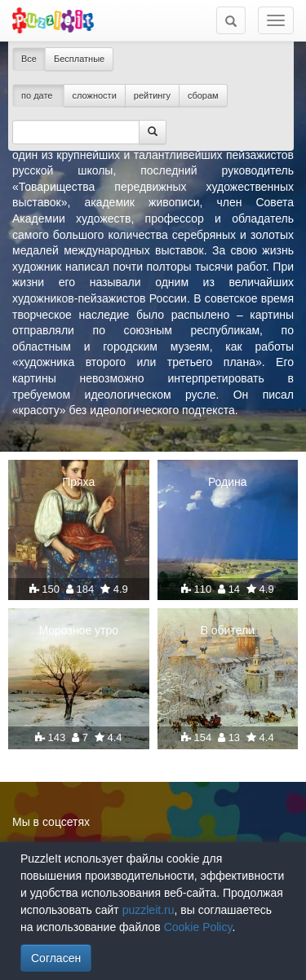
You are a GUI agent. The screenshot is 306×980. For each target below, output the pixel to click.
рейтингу (152, 95)
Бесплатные (79, 59)
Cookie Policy (198, 927)
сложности (95, 95)
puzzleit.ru (149, 910)
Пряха (78, 482)
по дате (38, 95)
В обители (228, 630)
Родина (228, 482)
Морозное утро (78, 630)
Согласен (56, 958)
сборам (203, 95)
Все (29, 59)
